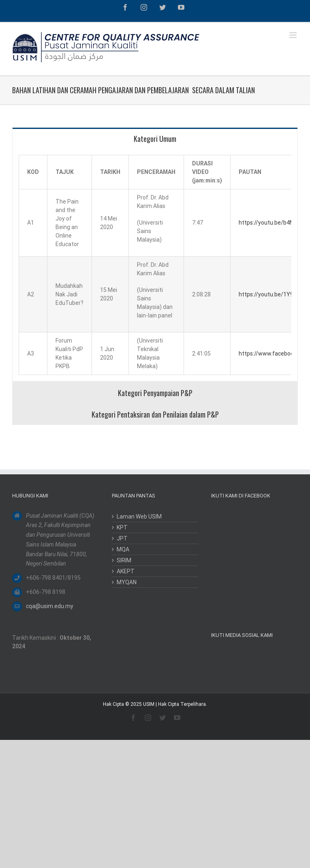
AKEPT (126, 571)
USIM (149, 704)
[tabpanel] (155, 265)
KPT (122, 527)
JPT (122, 538)
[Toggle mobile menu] (294, 35)
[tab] (155, 138)
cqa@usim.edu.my (50, 606)
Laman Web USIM (139, 517)
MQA (123, 549)
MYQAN (127, 582)
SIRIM (124, 560)
